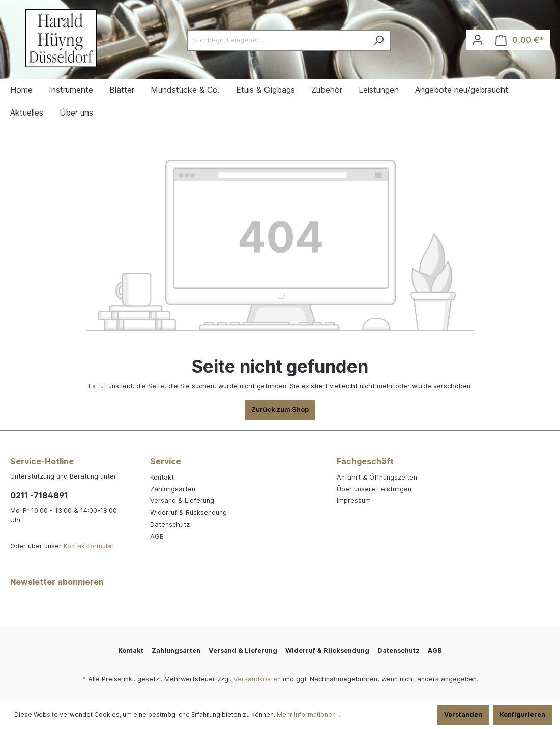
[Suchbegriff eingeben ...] (277, 40)
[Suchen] (379, 40)
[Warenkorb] (520, 40)
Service (166, 461)
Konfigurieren (522, 714)
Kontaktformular (89, 546)
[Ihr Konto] (478, 40)
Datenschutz (170, 525)
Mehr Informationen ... (309, 714)
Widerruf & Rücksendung (188, 512)
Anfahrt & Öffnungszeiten (377, 477)
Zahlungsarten (173, 489)
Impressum (354, 501)
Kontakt (162, 477)
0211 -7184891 (39, 495)
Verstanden (463, 714)
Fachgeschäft (365, 461)
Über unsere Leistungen (374, 489)
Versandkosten (257, 679)
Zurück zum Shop (280, 410)
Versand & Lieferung (182, 501)
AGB (157, 536)
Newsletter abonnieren (57, 582)
